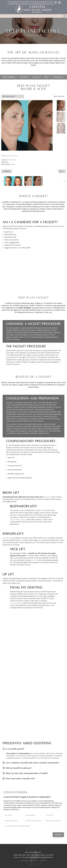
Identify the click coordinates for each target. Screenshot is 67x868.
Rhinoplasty (7, 538)
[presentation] (16, 836)
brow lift (49, 497)
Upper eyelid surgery (18, 519)
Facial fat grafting (16, 603)
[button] (61, 105)
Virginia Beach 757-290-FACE (19, 3)
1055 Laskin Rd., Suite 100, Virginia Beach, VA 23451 (34, 855)
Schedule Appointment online (42, 3)
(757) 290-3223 (35, 852)
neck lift (35, 560)
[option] (13, 181)
